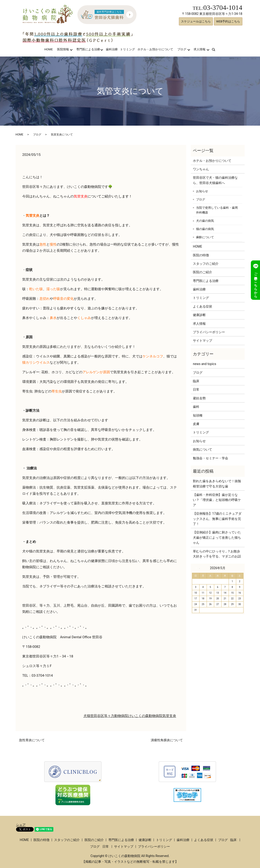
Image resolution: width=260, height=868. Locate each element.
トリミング (127, 49)
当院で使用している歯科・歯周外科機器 (217, 210)
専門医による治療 (88, 49)
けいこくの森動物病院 (145, 716)
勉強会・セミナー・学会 (211, 458)
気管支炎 (169, 716)
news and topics (204, 364)
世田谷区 (97, 716)
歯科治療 (112, 49)
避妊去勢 (199, 398)
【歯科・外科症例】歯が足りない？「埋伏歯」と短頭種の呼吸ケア (217, 500)
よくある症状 (203, 306)
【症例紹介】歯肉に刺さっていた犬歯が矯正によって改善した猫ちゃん (217, 537)
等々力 (109, 716)
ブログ (182, 49)
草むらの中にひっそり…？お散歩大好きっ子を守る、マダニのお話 (217, 554)
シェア (21, 825)
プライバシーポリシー (209, 332)
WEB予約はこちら (228, 21)
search (216, 49)
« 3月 (197, 568)
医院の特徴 (201, 255)
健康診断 (199, 315)
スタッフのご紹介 (206, 264)
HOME (48, 49)
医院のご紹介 (203, 272)
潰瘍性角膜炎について (167, 740)
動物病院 (121, 716)
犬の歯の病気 (205, 221)
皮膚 (196, 424)
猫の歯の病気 (205, 229)
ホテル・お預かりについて (155, 49)
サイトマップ (203, 341)
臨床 (196, 381)
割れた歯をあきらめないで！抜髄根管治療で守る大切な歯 (217, 484)
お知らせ (202, 191)
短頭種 (198, 415)
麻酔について (205, 237)
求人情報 (200, 49)
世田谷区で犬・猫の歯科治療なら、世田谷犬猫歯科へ (215, 180)
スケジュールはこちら (196, 21)
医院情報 (63, 49)
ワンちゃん (201, 169)
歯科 (196, 407)
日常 (196, 389)
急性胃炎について (32, 740)
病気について (203, 449)
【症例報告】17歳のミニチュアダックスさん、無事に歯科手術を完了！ (217, 519)
